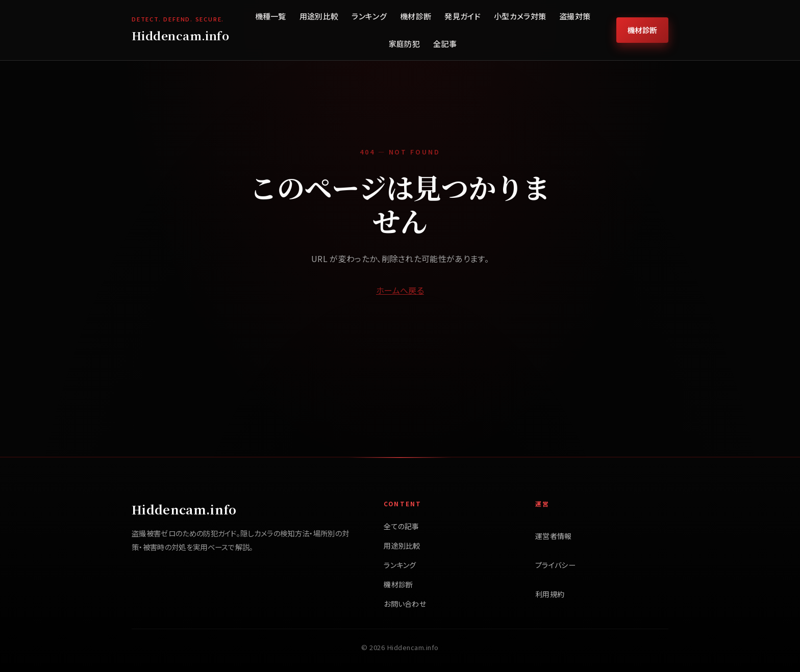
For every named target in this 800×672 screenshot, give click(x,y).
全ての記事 (402, 526)
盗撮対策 (575, 16)
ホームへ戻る (400, 290)
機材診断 (416, 16)
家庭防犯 (404, 44)
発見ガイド (462, 16)
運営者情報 (554, 536)
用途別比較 (319, 16)
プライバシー (555, 565)
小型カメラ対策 (520, 16)
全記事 (445, 44)
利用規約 (550, 594)
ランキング (369, 16)
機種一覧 (271, 16)
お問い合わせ (405, 604)
